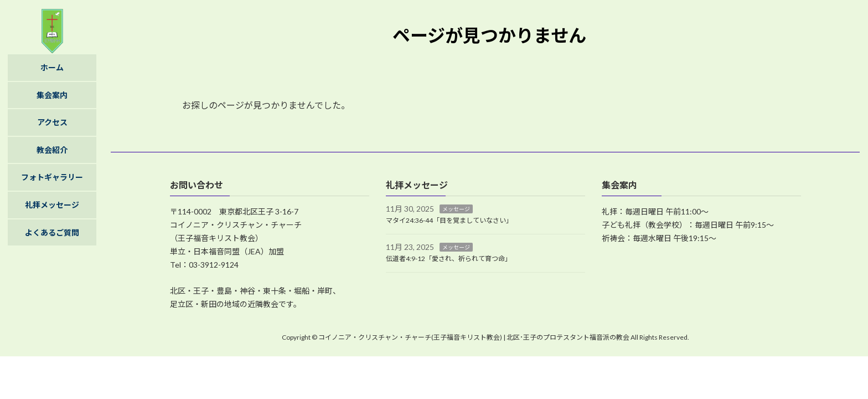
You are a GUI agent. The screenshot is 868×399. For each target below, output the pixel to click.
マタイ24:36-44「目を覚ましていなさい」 (449, 220)
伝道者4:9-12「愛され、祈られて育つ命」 (449, 259)
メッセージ (456, 209)
